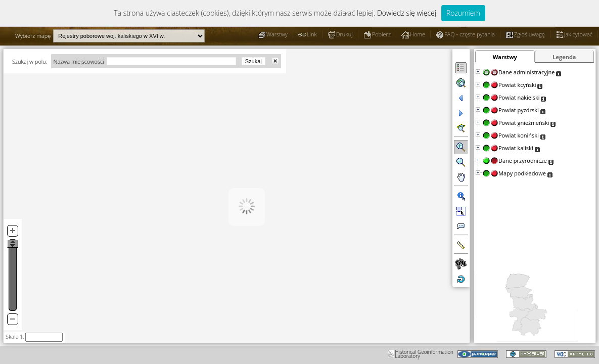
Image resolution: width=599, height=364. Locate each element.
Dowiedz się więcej (407, 13)
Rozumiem (463, 13)
